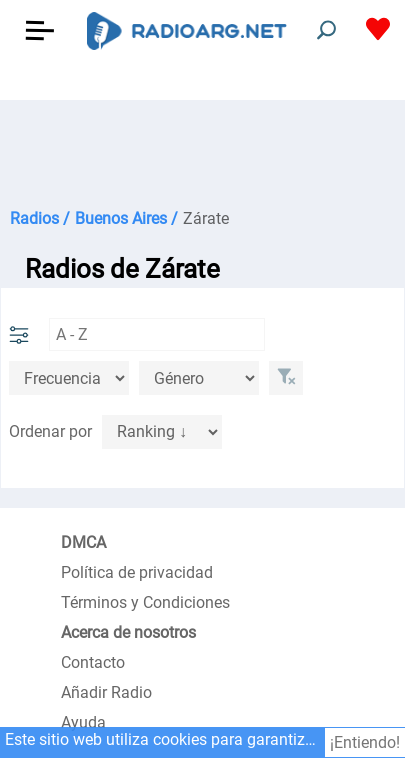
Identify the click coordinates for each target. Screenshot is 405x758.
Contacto (93, 662)
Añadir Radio (106, 692)
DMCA (83, 542)
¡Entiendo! (365, 742)
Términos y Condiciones (145, 602)
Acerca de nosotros (128, 632)
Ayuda (83, 722)
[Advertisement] (202, 150)
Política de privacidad (137, 572)
